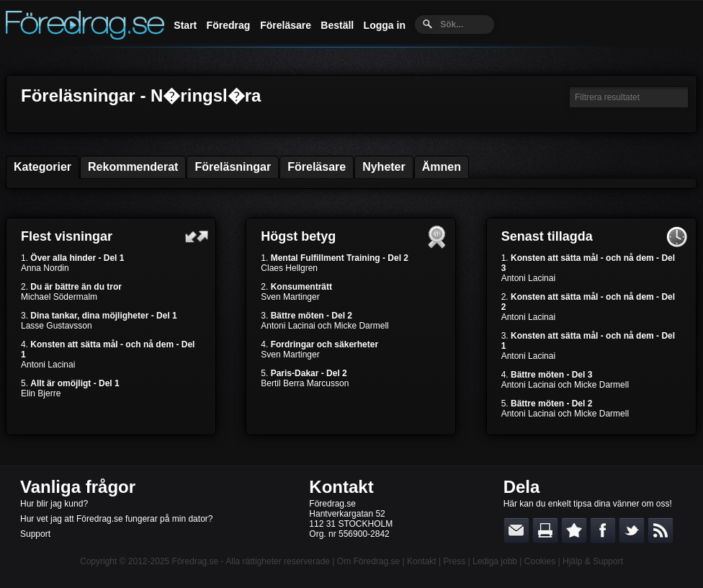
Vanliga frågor (78, 487)
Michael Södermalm (59, 297)
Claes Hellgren (289, 268)
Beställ (337, 25)
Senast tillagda (547, 236)
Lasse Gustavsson (57, 326)
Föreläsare (286, 25)
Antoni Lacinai (48, 365)
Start (185, 25)
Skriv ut (545, 530)
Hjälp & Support (593, 561)
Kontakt (341, 487)
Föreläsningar (233, 167)
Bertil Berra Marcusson (305, 383)
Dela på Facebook (603, 530)
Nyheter (384, 167)
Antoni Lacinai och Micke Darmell (324, 326)
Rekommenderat (133, 167)
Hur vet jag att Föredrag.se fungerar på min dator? (116, 519)
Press (454, 561)
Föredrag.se (196, 561)
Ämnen (442, 167)
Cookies (540, 561)
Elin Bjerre (41, 393)
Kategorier (42, 167)
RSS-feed (661, 530)
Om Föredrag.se (368, 561)
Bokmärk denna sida (574, 530)
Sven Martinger (290, 297)
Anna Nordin (45, 268)
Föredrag (229, 25)
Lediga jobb (495, 561)
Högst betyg (298, 236)
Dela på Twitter (632, 530)
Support (35, 534)
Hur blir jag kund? (54, 504)
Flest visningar (67, 236)
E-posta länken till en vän (516, 530)
